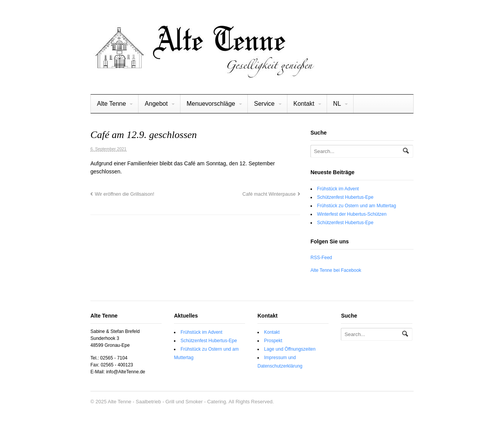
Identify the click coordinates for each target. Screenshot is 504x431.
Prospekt (273, 341)
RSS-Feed (321, 258)
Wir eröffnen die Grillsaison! (124, 194)
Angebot (156, 104)
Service (264, 104)
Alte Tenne (111, 104)
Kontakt (304, 104)
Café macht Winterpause (269, 194)
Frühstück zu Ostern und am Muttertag (356, 206)
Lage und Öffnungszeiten (290, 349)
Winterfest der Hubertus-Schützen (352, 214)
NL (337, 104)
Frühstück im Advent (338, 189)
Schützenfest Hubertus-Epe (345, 197)
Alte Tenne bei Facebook (336, 270)
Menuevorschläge (211, 104)
